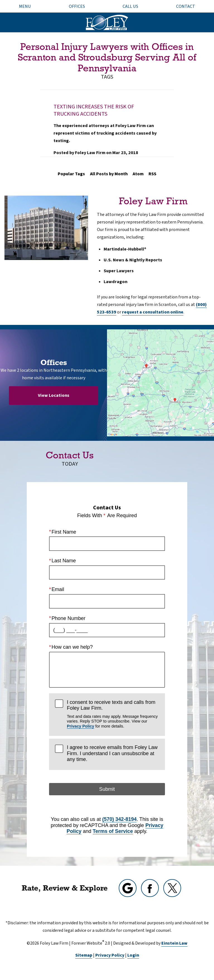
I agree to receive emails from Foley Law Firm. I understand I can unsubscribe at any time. (112, 753)
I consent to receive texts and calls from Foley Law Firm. (113, 714)
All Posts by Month (109, 174)
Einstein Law (174, 943)
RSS (152, 174)
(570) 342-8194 (120, 819)
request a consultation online (153, 312)
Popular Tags (71, 174)
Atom (138, 174)
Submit (107, 789)
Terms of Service (113, 831)
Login (133, 955)
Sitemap (84, 955)
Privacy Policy (81, 726)
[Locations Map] (160, 383)
